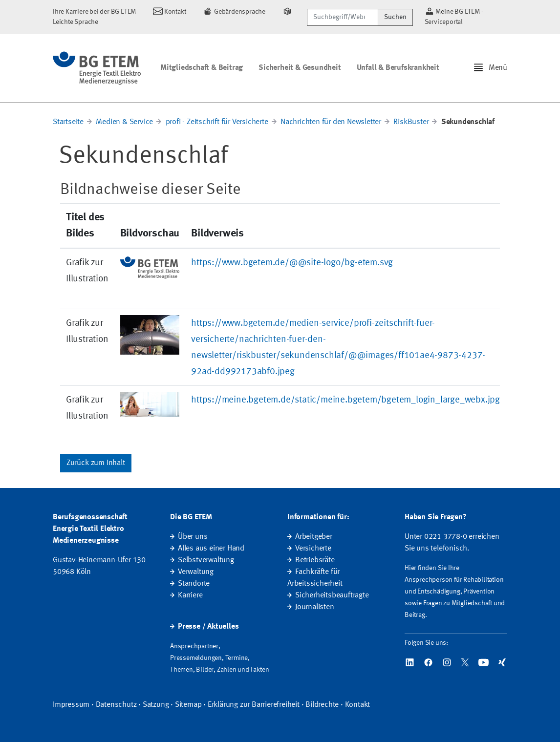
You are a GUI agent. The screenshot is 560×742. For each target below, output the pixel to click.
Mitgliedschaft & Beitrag (202, 68)
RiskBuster (411, 122)
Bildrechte (322, 705)
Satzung (156, 705)
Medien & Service (124, 122)
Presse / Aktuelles (208, 627)
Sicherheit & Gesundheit (300, 68)
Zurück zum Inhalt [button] (96, 463)
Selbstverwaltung (206, 560)
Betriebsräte (315, 560)
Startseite (68, 122)
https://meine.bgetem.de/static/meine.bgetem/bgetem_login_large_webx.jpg (345, 400)
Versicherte (313, 549)
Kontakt (358, 705)
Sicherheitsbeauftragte (332, 595)
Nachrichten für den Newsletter (331, 122)
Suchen (395, 17)
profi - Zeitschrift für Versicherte (217, 122)
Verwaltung (196, 572)
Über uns (193, 537)
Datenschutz (116, 705)
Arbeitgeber (314, 537)
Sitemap (188, 705)
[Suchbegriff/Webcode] (342, 17)
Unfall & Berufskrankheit (398, 68)
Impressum (71, 705)
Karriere (190, 595)
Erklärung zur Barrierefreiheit (254, 705)
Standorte (194, 584)
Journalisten (315, 607)
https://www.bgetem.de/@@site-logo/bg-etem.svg (292, 263)
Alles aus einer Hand (211, 549)
